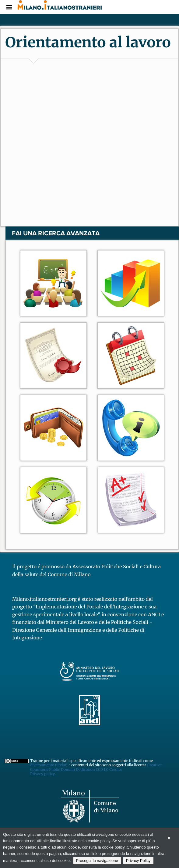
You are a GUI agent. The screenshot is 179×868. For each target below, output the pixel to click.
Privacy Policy (138, 861)
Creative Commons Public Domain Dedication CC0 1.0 (96, 767)
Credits (116, 769)
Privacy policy (42, 774)
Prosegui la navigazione (97, 861)
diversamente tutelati (49, 765)
